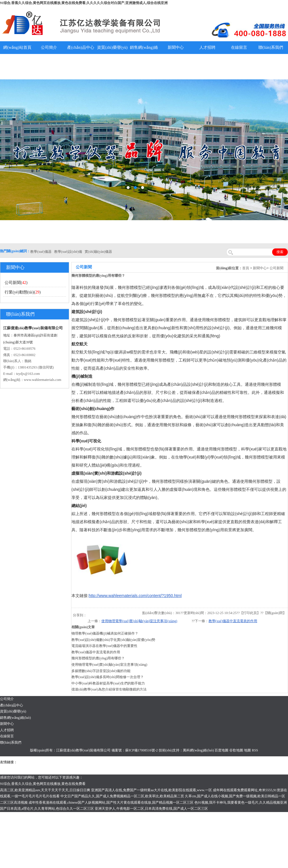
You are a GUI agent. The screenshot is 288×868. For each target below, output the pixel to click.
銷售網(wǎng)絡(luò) (144, 54)
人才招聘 (207, 47)
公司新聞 (276, 268)
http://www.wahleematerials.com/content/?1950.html (135, 596)
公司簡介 (49, 47)
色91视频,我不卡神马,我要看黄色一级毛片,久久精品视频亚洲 (241, 802)
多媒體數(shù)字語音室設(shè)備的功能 (101, 671)
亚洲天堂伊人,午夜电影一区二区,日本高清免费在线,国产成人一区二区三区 (151, 809)
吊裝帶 (23, 762)
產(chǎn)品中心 (81, 47)
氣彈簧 (35, 762)
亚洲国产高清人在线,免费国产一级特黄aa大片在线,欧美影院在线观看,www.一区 (151, 790)
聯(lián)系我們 (271, 47)
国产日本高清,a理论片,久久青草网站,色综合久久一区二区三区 (47, 809)
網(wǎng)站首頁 (17, 47)
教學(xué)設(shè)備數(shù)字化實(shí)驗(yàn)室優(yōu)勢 (113, 640)
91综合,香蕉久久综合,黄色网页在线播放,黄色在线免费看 (43, 784)
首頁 (246, 268)
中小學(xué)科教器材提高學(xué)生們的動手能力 (108, 683)
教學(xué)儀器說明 (176, 67)
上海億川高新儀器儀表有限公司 (65, 762)
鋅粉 (161, 762)
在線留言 (239, 47)
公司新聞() (16, 283)
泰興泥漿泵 (129, 762)
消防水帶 (172, 762)
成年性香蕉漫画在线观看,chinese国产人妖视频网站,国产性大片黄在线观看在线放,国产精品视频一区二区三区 (111, 802)
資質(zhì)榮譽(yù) (112, 47)
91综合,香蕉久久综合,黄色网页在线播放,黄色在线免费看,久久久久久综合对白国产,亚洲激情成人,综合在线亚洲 (84, 3)
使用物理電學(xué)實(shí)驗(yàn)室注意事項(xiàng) (139, 621)
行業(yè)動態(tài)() (23, 292)
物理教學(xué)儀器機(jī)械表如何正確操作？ (105, 633)
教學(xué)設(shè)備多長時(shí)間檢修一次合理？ (108, 677)
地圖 (247, 750)
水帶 (142, 762)
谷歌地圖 (236, 750)
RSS (255, 750)
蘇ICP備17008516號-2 (142, 750)
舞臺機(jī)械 (99, 762)
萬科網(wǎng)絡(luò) (199, 750)
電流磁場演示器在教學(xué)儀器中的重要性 (104, 646)
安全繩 (151, 762)
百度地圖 (221, 750)
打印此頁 (250, 613)
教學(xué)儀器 (239, 762)
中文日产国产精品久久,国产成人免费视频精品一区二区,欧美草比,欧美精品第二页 (122, 796)
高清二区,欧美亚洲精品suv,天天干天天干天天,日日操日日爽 (45, 790)
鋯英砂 (114, 762)
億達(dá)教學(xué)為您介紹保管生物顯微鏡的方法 (109, 689)
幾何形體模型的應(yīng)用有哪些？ (98, 658)
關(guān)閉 (275, 613)
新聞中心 (176, 47)
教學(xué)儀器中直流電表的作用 (233, 621)
